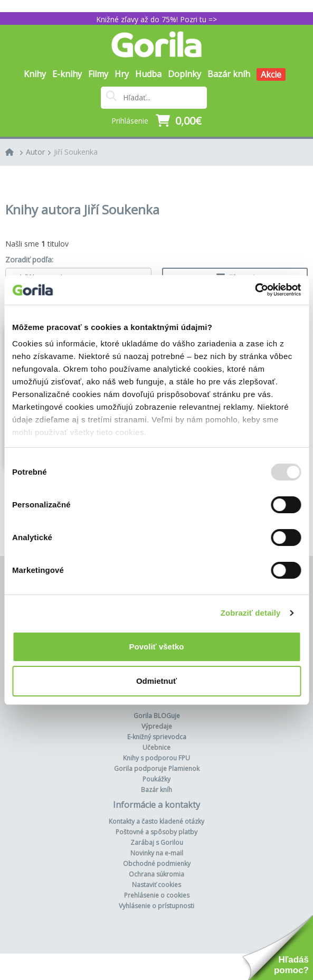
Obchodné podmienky (157, 864)
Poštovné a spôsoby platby (156, 832)
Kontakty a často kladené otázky (156, 821)
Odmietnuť (156, 681)
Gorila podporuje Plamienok (157, 769)
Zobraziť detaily (251, 613)
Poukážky (156, 779)
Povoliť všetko (157, 647)
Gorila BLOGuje (157, 716)
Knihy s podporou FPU (156, 758)
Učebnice (156, 747)
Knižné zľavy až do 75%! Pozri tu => (156, 19)
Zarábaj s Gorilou (157, 842)
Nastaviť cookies (156, 885)
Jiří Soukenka (76, 152)
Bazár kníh (229, 74)
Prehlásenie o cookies (157, 895)
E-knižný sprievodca (157, 737)
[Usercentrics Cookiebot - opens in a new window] (255, 290)
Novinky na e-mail (157, 853)
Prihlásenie (130, 121)
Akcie (271, 74)
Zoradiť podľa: (29, 260)
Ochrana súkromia (156, 874)
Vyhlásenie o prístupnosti (156, 906)
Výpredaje (157, 726)
